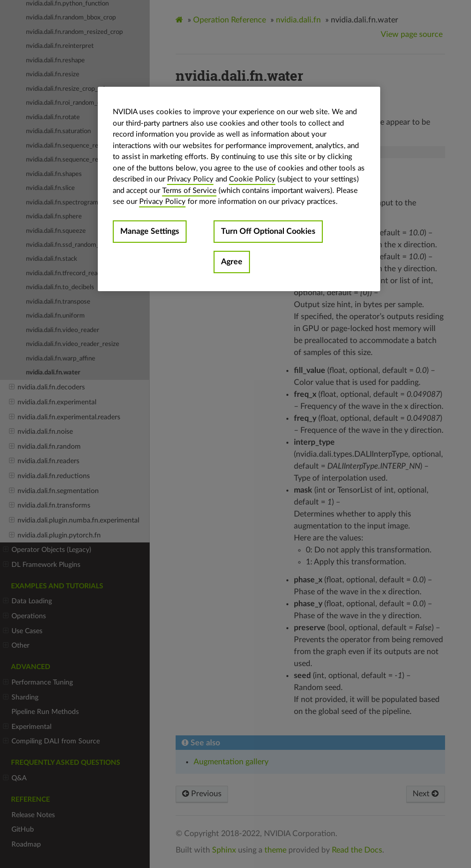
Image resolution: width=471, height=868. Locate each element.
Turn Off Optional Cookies (268, 231)
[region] (239, 189)
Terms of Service (189, 191)
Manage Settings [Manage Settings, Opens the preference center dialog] (150, 231)
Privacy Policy (190, 179)
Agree (232, 262)
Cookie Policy (252, 179)
